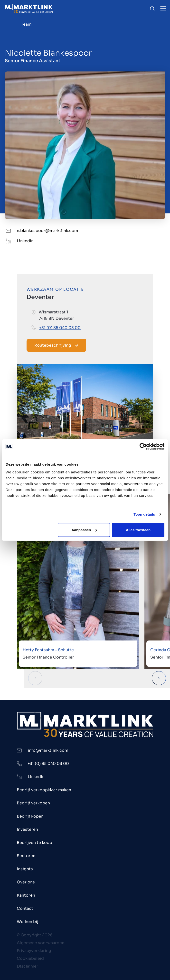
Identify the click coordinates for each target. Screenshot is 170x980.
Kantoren (26, 895)
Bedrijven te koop (34, 843)
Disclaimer (28, 966)
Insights (25, 869)
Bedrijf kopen (30, 816)
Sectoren (26, 856)
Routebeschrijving (56, 345)
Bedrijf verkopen (33, 803)
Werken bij (28, 922)
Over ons (26, 882)
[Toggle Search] (152, 9)
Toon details (144, 514)
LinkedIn (25, 241)
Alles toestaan (138, 530)
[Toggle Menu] (163, 8)
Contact (25, 908)
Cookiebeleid (30, 958)
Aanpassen (84, 530)
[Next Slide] (159, 678)
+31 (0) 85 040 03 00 (60, 328)
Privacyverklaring (34, 951)
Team (26, 24)
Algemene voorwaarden (41, 943)
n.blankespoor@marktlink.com (47, 231)
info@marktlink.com (48, 750)
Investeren (27, 829)
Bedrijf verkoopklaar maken (44, 790)
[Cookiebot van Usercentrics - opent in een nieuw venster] (143, 447)
